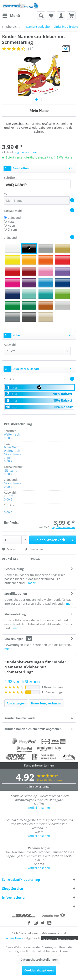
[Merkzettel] (51, 16)
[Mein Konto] (61, 16)
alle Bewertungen (39, 787)
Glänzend (14, 218)
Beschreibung (14, 569)
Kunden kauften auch (20, 718)
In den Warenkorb (54, 539)
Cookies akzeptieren (39, 970)
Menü (11, 15)
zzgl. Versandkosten (27, 152)
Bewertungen (14, 639)
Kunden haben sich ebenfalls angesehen (33, 729)
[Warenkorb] (71, 16)
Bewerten (34, 549)
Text (7, 194)
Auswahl (10, 345)
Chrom (12, 229)
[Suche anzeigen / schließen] (41, 16)
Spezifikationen (16, 594)
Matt (11, 222)
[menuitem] (11, 16)
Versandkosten (14, 938)
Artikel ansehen (39, 808)
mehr (31, 583)
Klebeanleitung (15, 614)
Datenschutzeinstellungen (39, 959)
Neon (11, 225)
